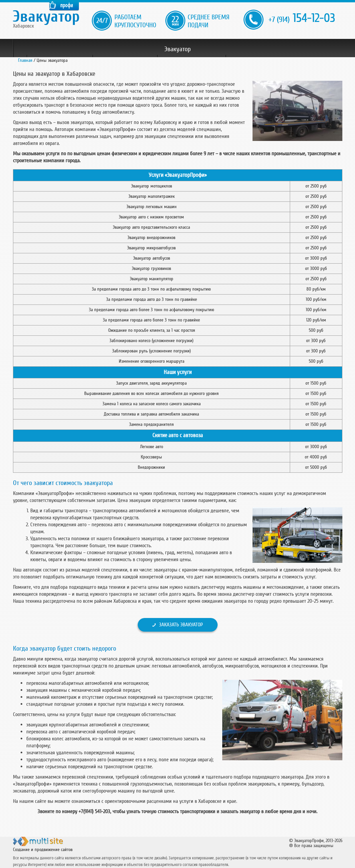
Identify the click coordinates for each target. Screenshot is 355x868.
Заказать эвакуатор (181, 625)
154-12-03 (302, 18)
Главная (25, 60)
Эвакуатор (177, 49)
